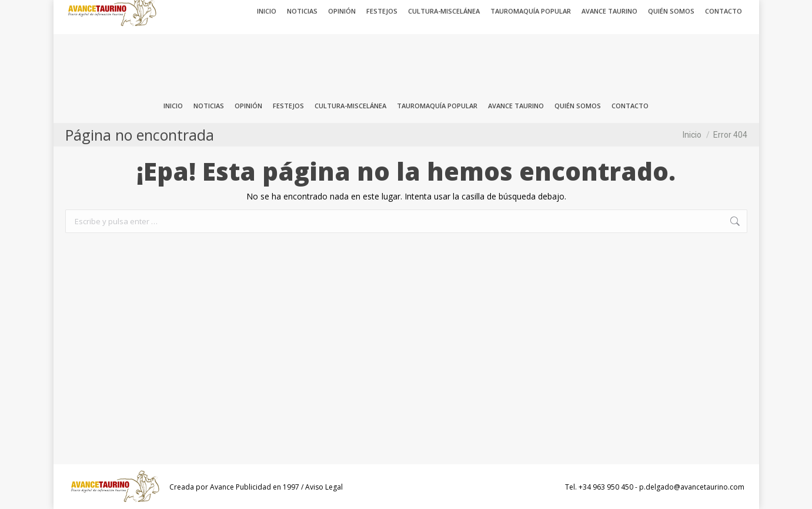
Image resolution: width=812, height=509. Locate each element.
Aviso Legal (324, 487)
